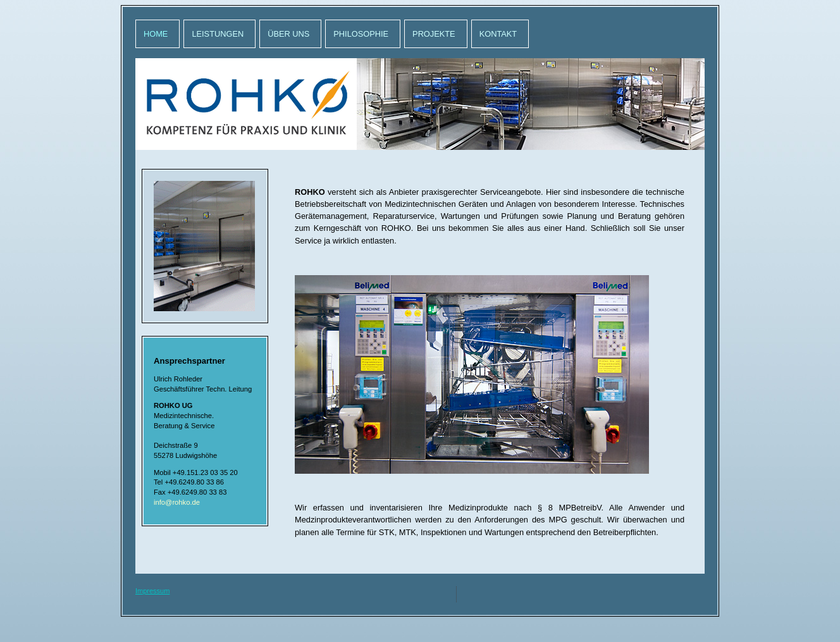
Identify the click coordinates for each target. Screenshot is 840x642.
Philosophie (361, 34)
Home (156, 34)
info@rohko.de (177, 502)
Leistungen (218, 34)
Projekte (434, 34)
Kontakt (498, 34)
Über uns (288, 34)
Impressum (152, 591)
